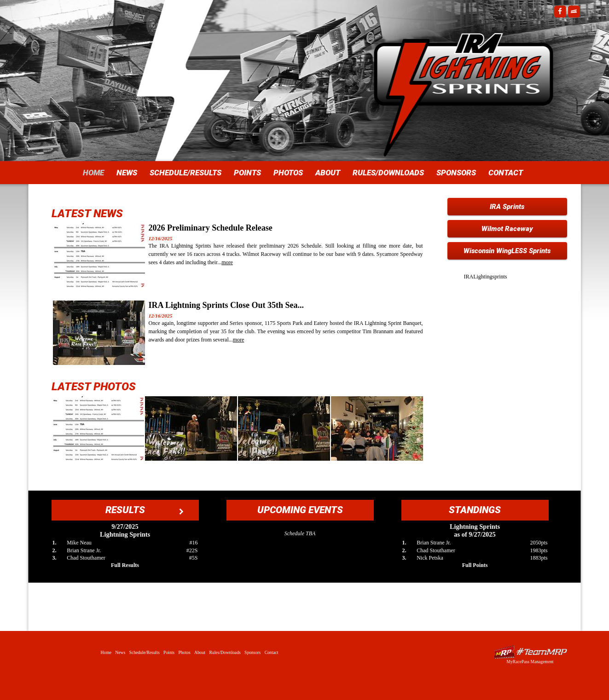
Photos (288, 173)
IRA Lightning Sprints (464, 74)
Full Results (125, 565)
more (227, 262)
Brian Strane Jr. (84, 550)
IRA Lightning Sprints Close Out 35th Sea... (226, 305)
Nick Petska (430, 558)
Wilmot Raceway (507, 229)
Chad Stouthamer (86, 558)
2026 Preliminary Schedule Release (211, 228)
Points (247, 173)
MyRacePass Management (530, 662)
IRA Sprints (507, 207)
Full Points (475, 565)
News (127, 173)
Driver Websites (530, 652)
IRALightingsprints (486, 277)
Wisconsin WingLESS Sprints (507, 251)
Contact (506, 173)
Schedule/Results (186, 173)
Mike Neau (79, 543)
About (328, 173)
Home (93, 173)
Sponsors (456, 173)
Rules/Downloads (388, 173)
